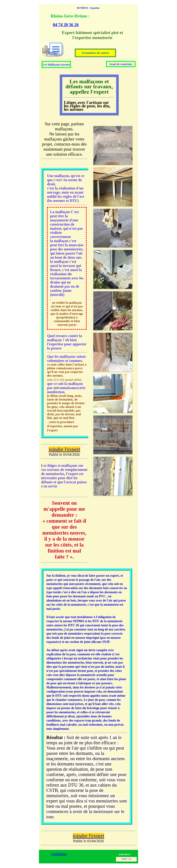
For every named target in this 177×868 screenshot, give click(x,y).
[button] (113, 187)
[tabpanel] (86, 20)
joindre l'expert (64, 449)
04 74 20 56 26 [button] (66, 25)
